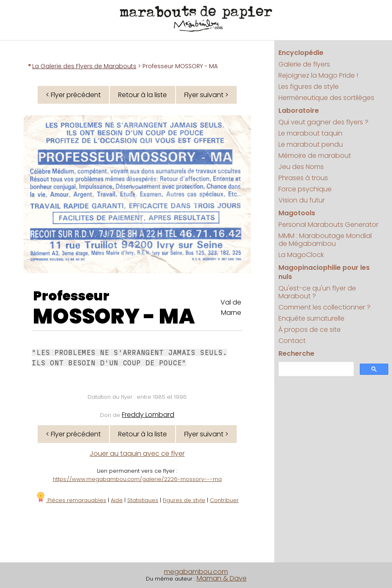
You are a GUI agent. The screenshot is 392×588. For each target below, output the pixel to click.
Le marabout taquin (310, 133)
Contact (292, 341)
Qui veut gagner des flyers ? (323, 122)
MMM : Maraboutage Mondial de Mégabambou (325, 240)
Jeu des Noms (301, 167)
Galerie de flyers (304, 64)
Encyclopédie (301, 53)
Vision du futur (302, 200)
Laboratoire (299, 111)
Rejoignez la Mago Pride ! (318, 75)
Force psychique (305, 189)
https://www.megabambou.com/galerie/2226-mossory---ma (137, 479)
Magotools (297, 213)
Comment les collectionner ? (324, 307)
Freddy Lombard (148, 415)
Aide (117, 500)
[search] (315, 369)
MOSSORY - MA (114, 317)
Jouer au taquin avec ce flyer (137, 453)
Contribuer (224, 500)
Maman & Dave (222, 578)
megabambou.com (196, 572)
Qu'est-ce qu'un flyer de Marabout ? (317, 292)
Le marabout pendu (311, 144)
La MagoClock (301, 255)
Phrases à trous (303, 178)
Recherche (296, 354)
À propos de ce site (310, 330)
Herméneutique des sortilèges (326, 98)
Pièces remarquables (71, 500)
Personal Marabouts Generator (328, 225)
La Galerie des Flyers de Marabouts (84, 66)
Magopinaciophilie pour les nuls (324, 272)
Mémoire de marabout (315, 156)
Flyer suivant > (206, 95)
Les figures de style (309, 87)
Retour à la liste (143, 95)
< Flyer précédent (73, 95)
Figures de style (184, 500)
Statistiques (143, 500)
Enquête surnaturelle (311, 318)
